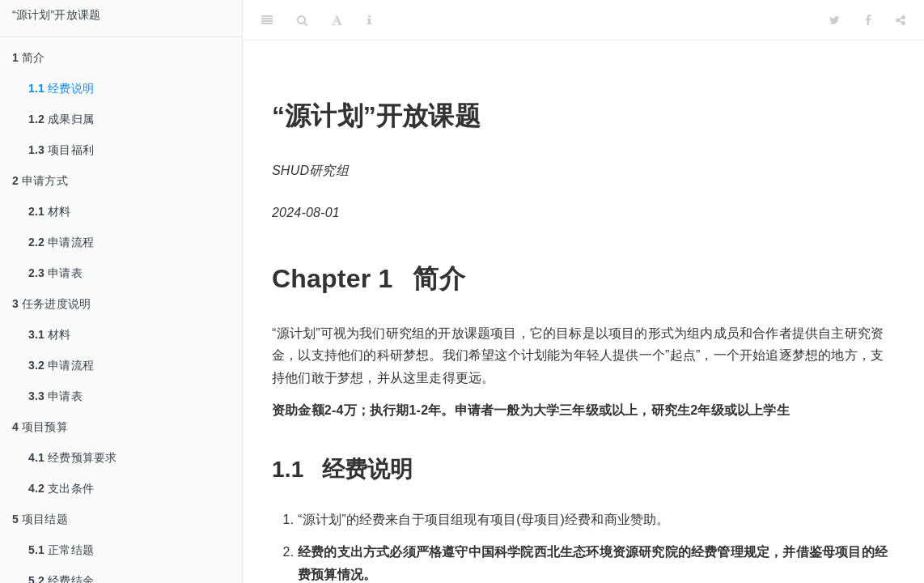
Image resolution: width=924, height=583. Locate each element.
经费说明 (61, 88)
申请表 (55, 273)
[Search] (302, 20)
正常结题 (61, 550)
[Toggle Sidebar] (267, 20)
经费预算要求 (72, 457)
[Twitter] (835, 20)
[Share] (901, 20)
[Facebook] (868, 20)
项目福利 (61, 150)
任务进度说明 (51, 304)
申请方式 (40, 181)
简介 (29, 57)
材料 (50, 211)
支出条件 (61, 488)
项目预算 (40, 427)
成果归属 (61, 119)
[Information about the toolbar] (369, 20)
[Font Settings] (337, 20)
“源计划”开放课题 (56, 15)
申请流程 (61, 242)
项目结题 (40, 519)
